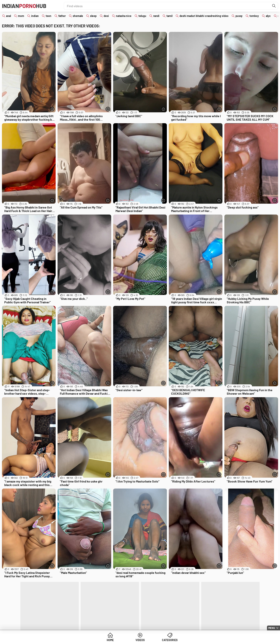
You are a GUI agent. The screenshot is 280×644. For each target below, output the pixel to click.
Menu (272, 628)
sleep (93, 16)
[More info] (52, 109)
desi (106, 16)
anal (8, 16)
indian (35, 16)
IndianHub (24, 6)
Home (110, 640)
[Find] (274, 6)
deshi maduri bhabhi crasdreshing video (204, 16)
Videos (140, 640)
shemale (78, 16)
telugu (142, 16)
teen (49, 16)
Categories (170, 640)
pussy (239, 16)
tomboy (254, 16)
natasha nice (124, 16)
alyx (268, 16)
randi (156, 16)
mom (21, 16)
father (62, 16)
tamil (169, 16)
